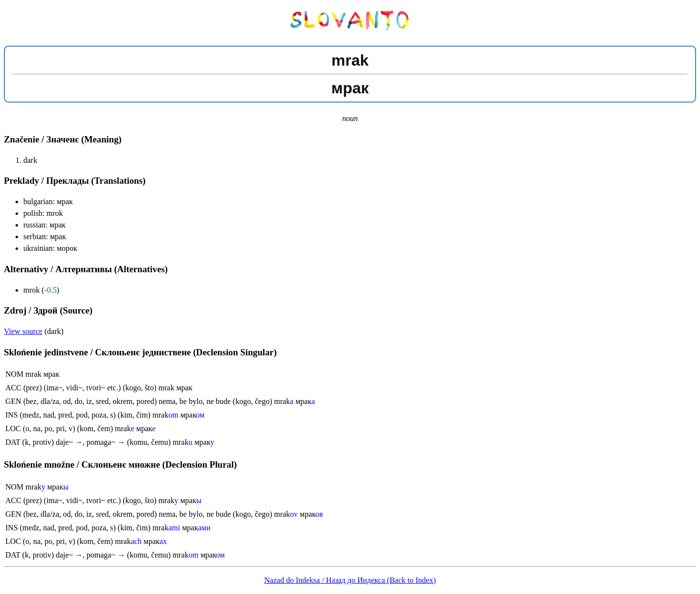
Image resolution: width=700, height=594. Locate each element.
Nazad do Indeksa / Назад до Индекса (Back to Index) (350, 580)
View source (23, 331)
